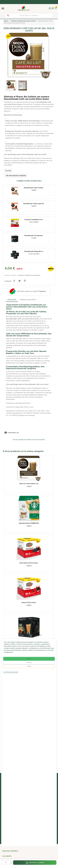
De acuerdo (29, 659)
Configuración (29, 662)
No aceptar (29, 666)
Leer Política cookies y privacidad (11, 672)
